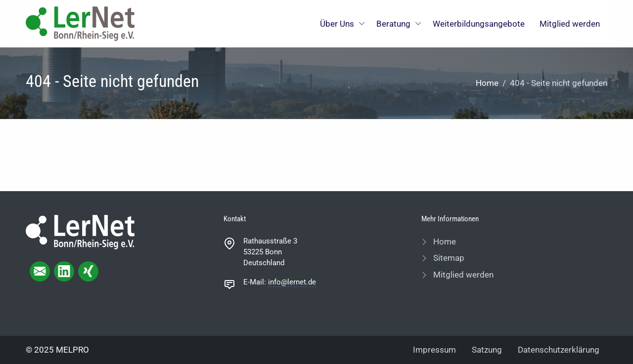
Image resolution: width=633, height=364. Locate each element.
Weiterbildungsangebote (479, 24)
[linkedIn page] (64, 271)
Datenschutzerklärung (559, 350)
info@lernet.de (292, 282)
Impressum (434, 350)
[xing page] (88, 271)
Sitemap (448, 258)
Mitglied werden (570, 24)
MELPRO (72, 350)
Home (487, 83)
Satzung (487, 350)
